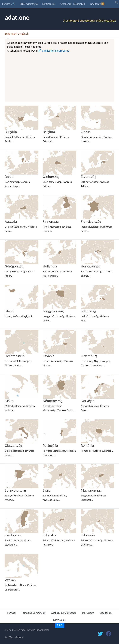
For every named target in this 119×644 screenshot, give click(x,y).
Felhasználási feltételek (34, 613)
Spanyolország (15, 490)
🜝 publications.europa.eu (54, 51)
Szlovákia (50, 535)
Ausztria (11, 221)
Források (12, 613)
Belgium (49, 132)
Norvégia (88, 401)
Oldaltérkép (106, 613)
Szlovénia (88, 535)
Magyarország (91, 490)
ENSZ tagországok (29, 4)
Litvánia (49, 356)
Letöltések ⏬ (97, 4)
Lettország (88, 311)
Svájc (47, 490)
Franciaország (91, 221)
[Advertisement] (59, 76)
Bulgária (11, 132)
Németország (53, 401)
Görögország (14, 266)
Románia (87, 445)
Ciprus (86, 132)
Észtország (89, 177)
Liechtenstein (15, 356)
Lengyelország (53, 311)
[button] (117, 3)
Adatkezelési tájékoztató (64, 613)
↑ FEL (59, 625)
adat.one (17, 17)
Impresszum (88, 613)
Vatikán (10, 580)
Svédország (13, 535)
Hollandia (50, 266)
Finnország (51, 221)
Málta (9, 401)
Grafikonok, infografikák (73, 4)
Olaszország (13, 445)
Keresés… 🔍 (9, 4)
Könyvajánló (59, 620)
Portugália (50, 445)
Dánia (9, 177)
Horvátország (91, 266)
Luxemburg (89, 356)
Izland (9, 311)
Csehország (51, 177)
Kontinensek (49, 4)
